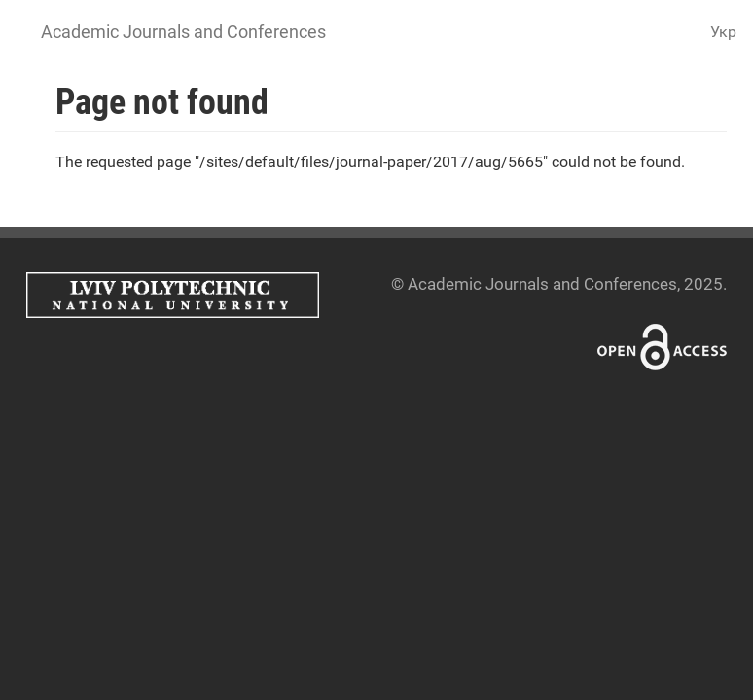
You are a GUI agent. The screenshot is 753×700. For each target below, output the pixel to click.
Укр (723, 32)
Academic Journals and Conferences (183, 32)
